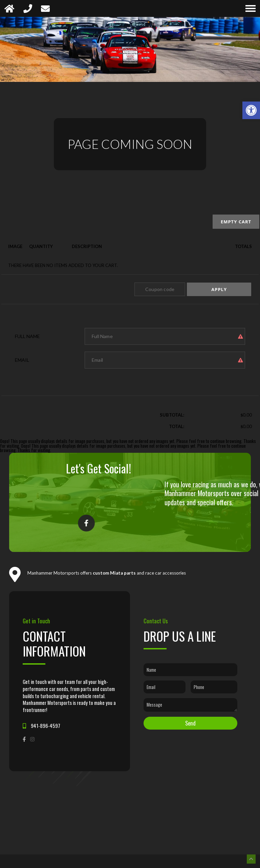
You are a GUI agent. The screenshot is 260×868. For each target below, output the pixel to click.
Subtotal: (172, 415)
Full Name (27, 336)
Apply (219, 289)
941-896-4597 (46, 726)
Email (22, 360)
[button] (251, 110)
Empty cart (236, 222)
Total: (177, 426)
